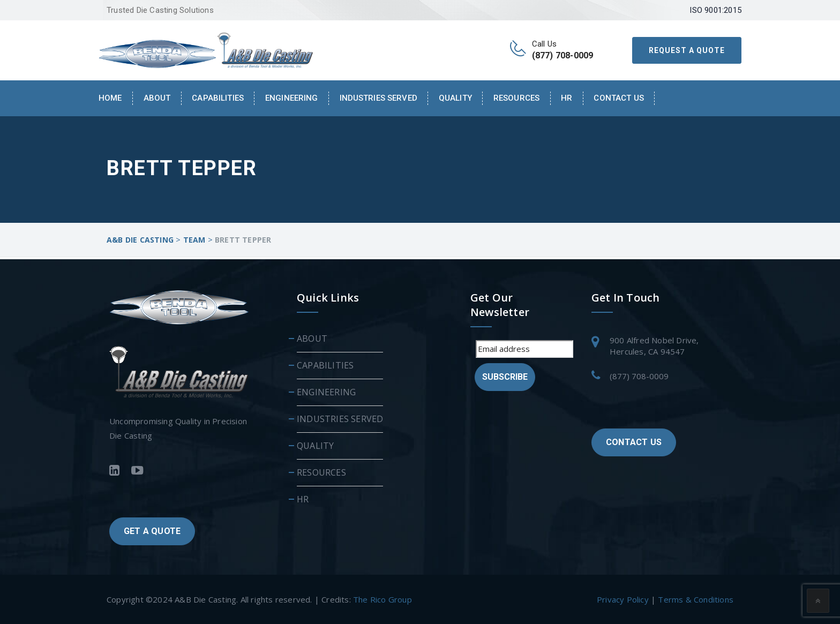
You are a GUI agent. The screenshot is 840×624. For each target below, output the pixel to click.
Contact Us (618, 98)
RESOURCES (516, 98)
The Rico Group (382, 599)
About (157, 98)
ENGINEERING (292, 98)
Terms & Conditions (696, 599)
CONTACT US (634, 442)
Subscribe (505, 376)
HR (567, 98)
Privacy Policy (623, 599)
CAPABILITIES (218, 98)
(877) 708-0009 (639, 375)
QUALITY (455, 98)
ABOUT (312, 338)
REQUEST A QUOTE (687, 50)
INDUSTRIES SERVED (378, 98)
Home (110, 98)
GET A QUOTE (152, 530)
